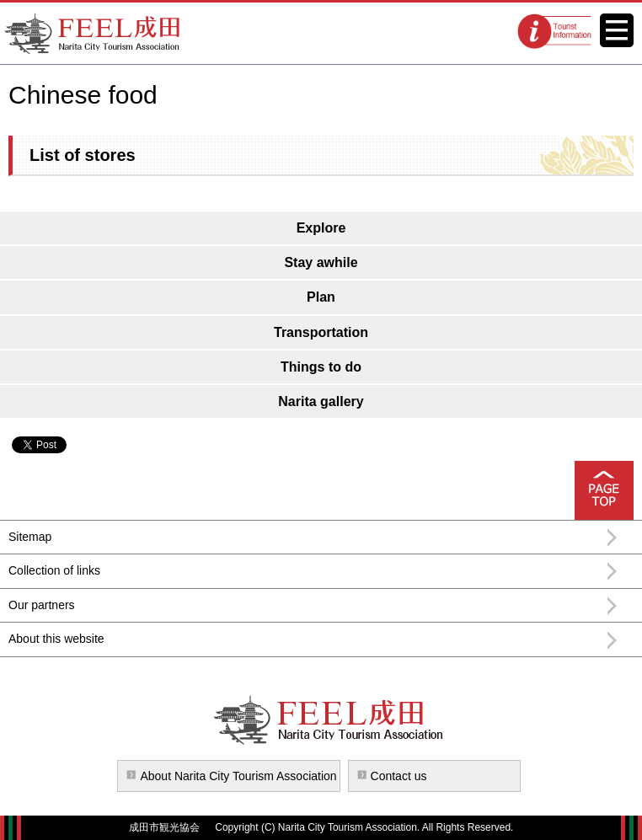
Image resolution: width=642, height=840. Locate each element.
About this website (56, 639)
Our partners (42, 605)
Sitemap (30, 537)
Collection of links (54, 570)
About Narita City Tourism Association (238, 776)
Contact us (399, 776)
